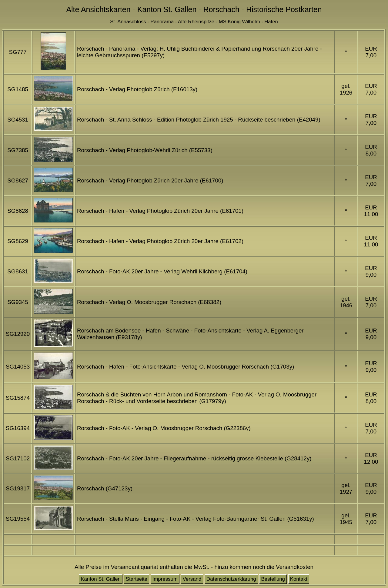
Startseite (137, 579)
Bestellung (273, 579)
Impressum (165, 579)
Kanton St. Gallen (101, 579)
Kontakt (299, 579)
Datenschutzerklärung (231, 579)
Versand (192, 579)
